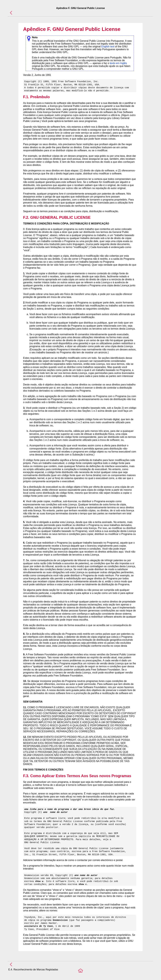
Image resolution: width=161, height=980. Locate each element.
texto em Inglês (118, 63)
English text (108, 47)
